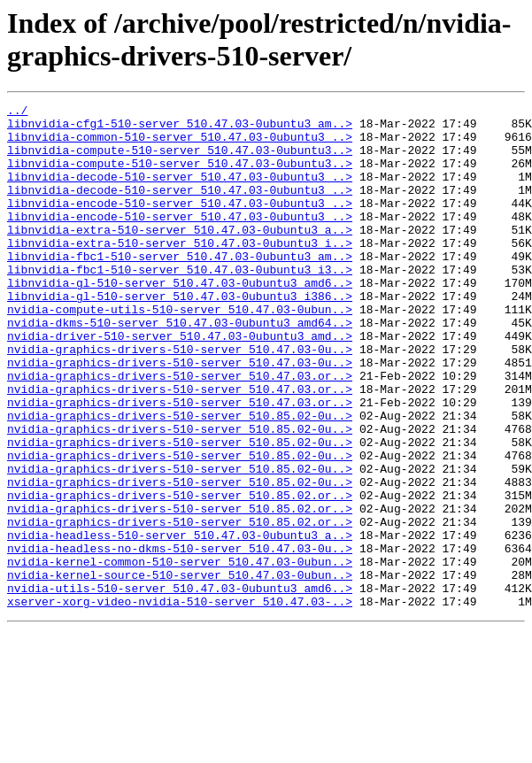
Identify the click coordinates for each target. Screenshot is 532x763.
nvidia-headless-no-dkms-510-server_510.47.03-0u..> (180, 638)
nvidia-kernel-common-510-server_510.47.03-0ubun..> (180, 654)
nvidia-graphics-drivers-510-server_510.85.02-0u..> (180, 479)
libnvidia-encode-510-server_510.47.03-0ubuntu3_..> (180, 224)
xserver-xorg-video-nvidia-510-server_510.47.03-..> (180, 702)
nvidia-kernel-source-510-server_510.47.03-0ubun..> (180, 670)
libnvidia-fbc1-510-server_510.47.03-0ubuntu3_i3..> (180, 304)
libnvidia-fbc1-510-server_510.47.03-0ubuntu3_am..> (180, 288)
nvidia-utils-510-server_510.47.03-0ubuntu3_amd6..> (180, 686)
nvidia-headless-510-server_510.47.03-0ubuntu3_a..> (180, 622)
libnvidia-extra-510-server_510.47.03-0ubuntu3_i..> (180, 272)
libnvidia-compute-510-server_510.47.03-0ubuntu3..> (180, 160)
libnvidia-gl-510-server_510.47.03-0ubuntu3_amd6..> (180, 320)
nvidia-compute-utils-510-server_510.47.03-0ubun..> (180, 351)
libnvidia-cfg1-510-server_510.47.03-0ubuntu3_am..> (180, 128)
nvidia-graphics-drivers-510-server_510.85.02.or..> (180, 574)
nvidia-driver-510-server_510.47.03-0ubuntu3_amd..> (180, 383)
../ (17, 112)
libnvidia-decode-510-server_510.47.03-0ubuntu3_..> (180, 192)
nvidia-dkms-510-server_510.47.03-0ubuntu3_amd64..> (180, 367)
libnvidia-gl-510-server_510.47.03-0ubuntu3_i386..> (180, 335)
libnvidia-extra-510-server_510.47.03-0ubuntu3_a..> (180, 256)
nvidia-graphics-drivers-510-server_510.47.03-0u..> (180, 399)
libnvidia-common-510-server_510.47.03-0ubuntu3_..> (180, 144)
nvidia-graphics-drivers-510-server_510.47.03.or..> (180, 431)
